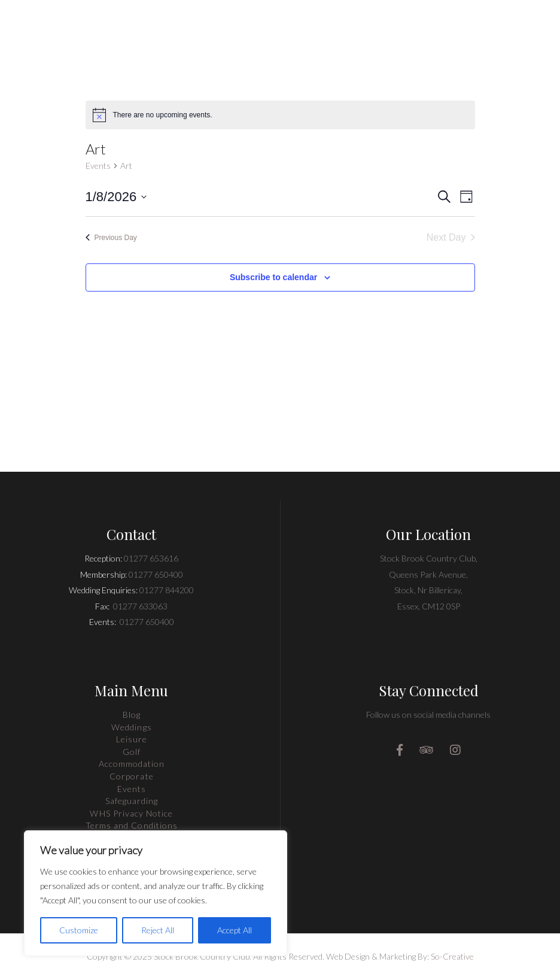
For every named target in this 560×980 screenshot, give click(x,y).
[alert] (280, 115)
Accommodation (132, 764)
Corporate (131, 776)
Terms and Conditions (132, 825)
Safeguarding (132, 801)
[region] (156, 893)
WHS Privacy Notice (131, 813)
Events (98, 166)
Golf (132, 752)
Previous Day (111, 238)
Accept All (235, 930)
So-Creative (452, 956)
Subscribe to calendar (273, 277)
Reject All (158, 930)
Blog (132, 714)
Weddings (131, 727)
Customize (79, 930)
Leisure (132, 739)
